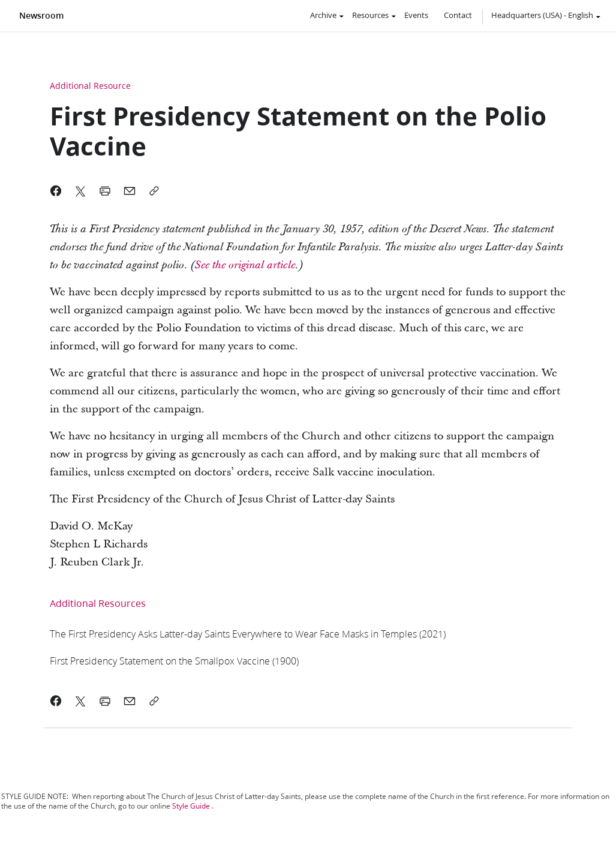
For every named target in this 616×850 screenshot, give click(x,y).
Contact (458, 15)
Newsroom (41, 16)
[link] (245, 265)
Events (416, 15)
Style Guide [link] (191, 806)
